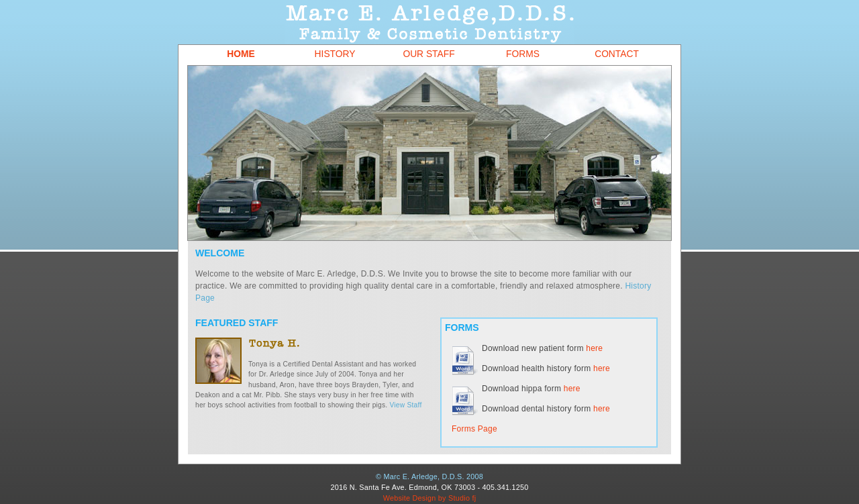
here (594, 348)
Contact (617, 54)
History (335, 54)
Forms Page (474, 429)
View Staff (406, 405)
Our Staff (428, 54)
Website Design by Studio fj (430, 498)
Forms (523, 54)
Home (241, 54)
